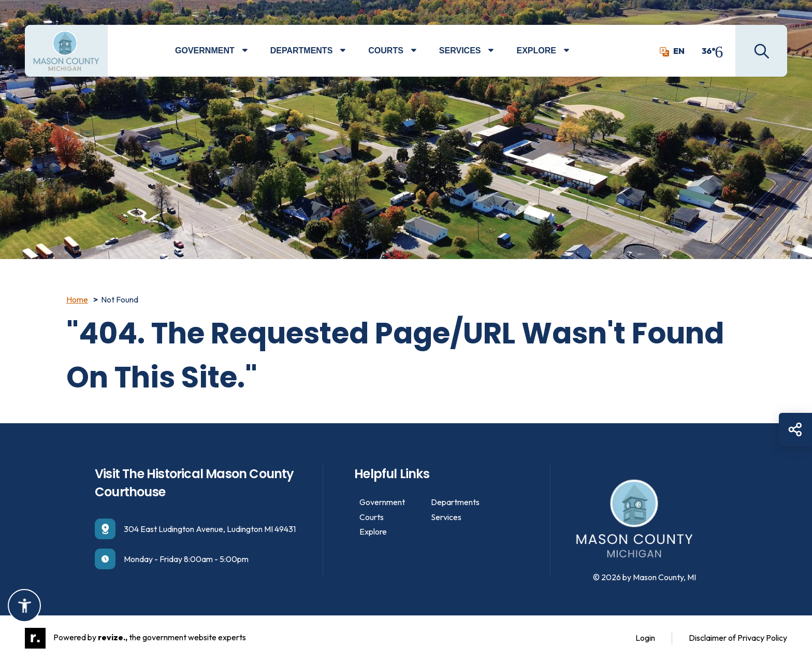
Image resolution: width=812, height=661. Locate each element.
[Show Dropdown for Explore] (574, 51)
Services (460, 51)
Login (645, 638)
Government (205, 51)
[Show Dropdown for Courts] (421, 51)
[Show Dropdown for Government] (252, 51)
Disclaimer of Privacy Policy (738, 638)
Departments (302, 51)
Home (77, 299)
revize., (113, 637)
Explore (536, 51)
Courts (386, 51)
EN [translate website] (672, 51)
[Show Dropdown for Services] (498, 51)
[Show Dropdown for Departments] (350, 51)
